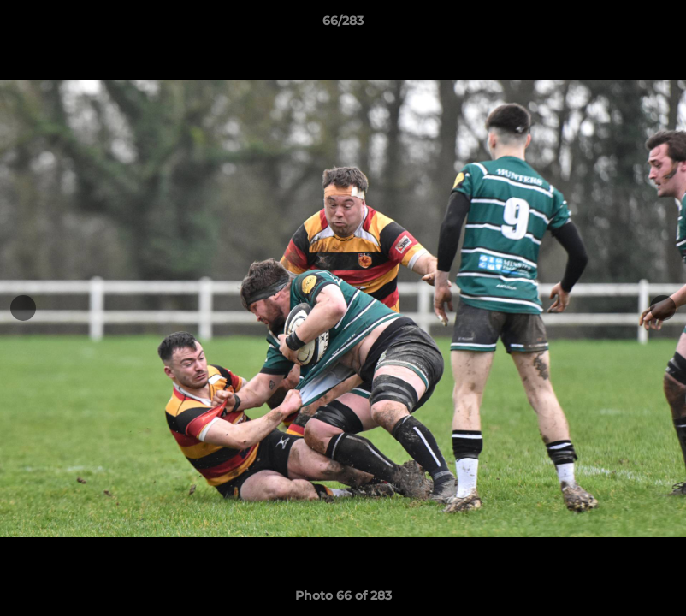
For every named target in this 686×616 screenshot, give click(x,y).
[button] (655, 25)
